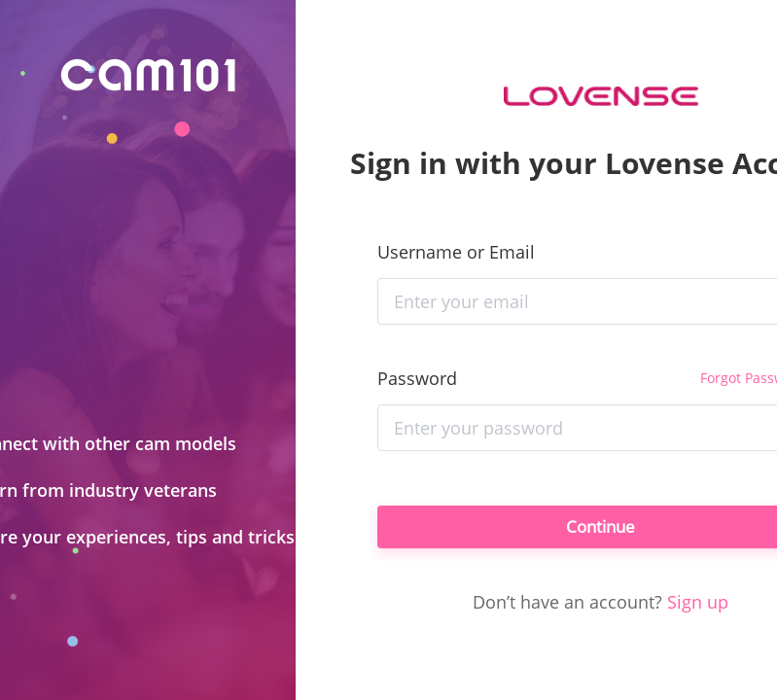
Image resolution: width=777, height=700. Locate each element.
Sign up (698, 606)
